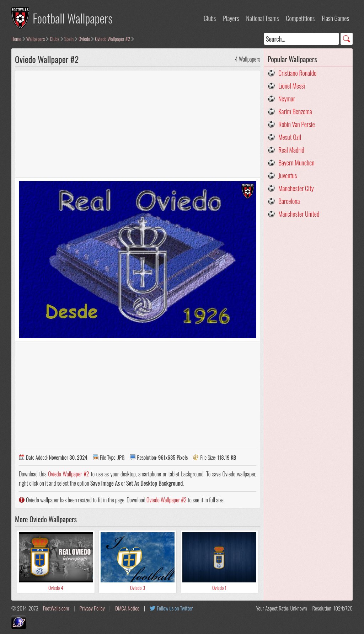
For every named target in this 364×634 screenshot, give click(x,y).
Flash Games (335, 18)
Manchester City (296, 188)
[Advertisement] (138, 124)
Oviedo (84, 39)
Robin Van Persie (297, 124)
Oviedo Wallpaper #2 (113, 39)
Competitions (300, 18)
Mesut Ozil (290, 137)
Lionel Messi (292, 86)
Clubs (210, 18)
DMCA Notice (127, 608)
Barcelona (289, 201)
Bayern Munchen (296, 163)
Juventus (288, 175)
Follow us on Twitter (175, 608)
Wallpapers (36, 39)
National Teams (262, 18)
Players (231, 18)
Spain (69, 39)
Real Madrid (291, 150)
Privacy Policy (92, 608)
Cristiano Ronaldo (297, 73)
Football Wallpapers (73, 18)
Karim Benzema (295, 111)
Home (16, 39)
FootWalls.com (56, 608)
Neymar (287, 99)
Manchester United (299, 214)
